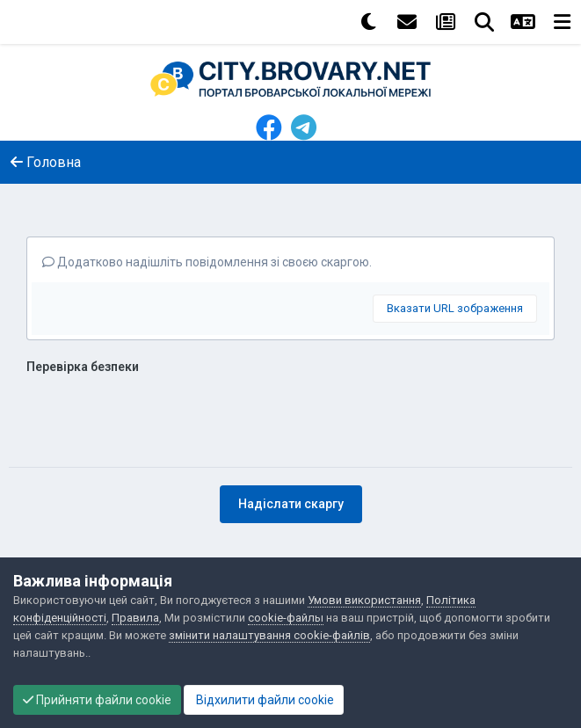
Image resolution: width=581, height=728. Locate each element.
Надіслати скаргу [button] (291, 504)
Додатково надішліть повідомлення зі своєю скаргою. (207, 262)
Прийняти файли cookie (97, 700)
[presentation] (160, 415)
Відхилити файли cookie (264, 700)
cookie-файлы (286, 618)
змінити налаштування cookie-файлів (269, 635)
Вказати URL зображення (455, 308)
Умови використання (364, 600)
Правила (135, 618)
